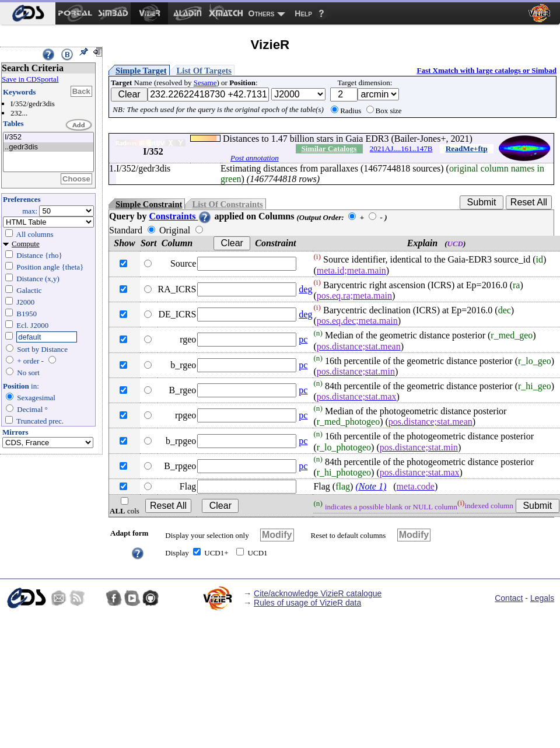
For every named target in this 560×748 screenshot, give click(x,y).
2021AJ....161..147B (401, 148)
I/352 (48, 137)
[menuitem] (28, 13)
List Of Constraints (227, 204)
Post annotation (255, 158)
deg (305, 289)
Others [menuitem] (262, 13)
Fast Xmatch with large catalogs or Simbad (487, 70)
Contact (509, 598)
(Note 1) (371, 486)
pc (303, 339)
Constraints (180, 216)
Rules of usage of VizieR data (307, 603)
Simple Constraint (149, 204)
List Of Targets (204, 71)
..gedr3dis (48, 147)
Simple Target (141, 71)
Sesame (205, 83)
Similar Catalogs (329, 148)
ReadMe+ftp (467, 148)
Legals (542, 598)
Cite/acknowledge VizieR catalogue (318, 593)
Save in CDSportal (30, 79)
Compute (26, 244)
